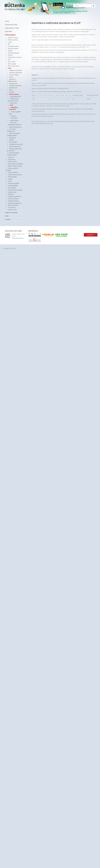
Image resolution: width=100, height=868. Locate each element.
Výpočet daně (14, 120)
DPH (9, 59)
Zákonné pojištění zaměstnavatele (13, 134)
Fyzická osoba (12, 210)
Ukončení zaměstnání (16, 73)
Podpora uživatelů (11, 212)
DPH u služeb (12, 64)
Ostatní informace (13, 201)
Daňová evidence (13, 199)
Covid (10, 42)
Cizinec (11, 77)
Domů (7, 21)
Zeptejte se (91, 235)
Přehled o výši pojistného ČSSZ (13, 100)
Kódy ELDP (14, 118)
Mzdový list (13, 103)
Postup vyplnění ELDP (15, 113)
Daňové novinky (13, 38)
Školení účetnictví (13, 205)
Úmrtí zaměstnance (15, 146)
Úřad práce (12, 138)
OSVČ (10, 181)
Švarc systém (13, 142)
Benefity (12, 92)
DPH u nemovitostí (14, 66)
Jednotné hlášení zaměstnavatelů (13, 154)
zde (52, 123)
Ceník (7, 216)
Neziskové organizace (15, 203)
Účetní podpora (10, 35)
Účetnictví (11, 194)
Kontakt (8, 219)
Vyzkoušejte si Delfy (12, 28)
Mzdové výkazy (14, 94)
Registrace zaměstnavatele (12, 80)
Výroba (10, 55)
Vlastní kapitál (12, 177)
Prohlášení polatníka (15, 86)
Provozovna (12, 207)
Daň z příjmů (12, 188)
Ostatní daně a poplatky (15, 190)
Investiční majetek (13, 46)
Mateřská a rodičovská (13, 108)
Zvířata (10, 179)
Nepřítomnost (13, 88)
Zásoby (10, 51)
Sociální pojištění (13, 186)
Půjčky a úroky (12, 162)
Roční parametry (13, 40)
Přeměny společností (14, 196)
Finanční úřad (12, 192)
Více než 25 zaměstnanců (11, 130)
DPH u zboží (12, 62)
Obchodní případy (13, 53)
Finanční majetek (13, 49)
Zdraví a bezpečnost (15, 127)
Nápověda (8, 31)
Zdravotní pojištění (14, 183)
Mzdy (10, 68)
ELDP (11, 105)
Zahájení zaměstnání (15, 70)
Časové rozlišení (13, 172)
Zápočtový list (13, 83)
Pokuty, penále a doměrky (12, 169)
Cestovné (11, 157)
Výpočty (11, 140)
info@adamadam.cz (18, 238)
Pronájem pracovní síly (16, 144)
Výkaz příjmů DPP (15, 97)
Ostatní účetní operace (15, 175)
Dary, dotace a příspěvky (15, 164)
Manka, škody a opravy (15, 166)
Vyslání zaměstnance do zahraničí (14, 150)
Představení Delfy (11, 25)
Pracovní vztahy (14, 75)
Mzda (11, 90)
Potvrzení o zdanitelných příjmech (15, 124)
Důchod (13, 116)
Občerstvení (12, 159)
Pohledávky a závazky (15, 57)
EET (9, 44)
